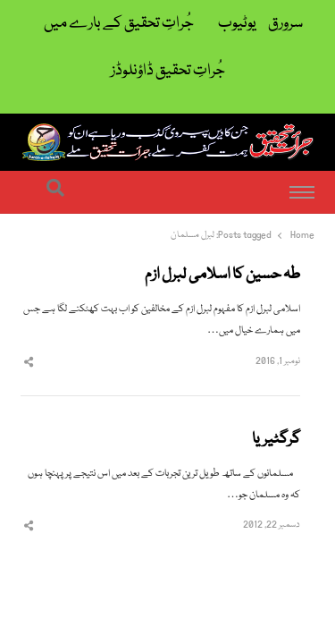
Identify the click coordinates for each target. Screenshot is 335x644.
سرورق (285, 24)
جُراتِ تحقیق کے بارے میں (119, 24)
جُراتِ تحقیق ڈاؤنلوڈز (168, 71)
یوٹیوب (237, 24)
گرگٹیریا (276, 440)
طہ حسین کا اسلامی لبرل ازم (222, 275)
